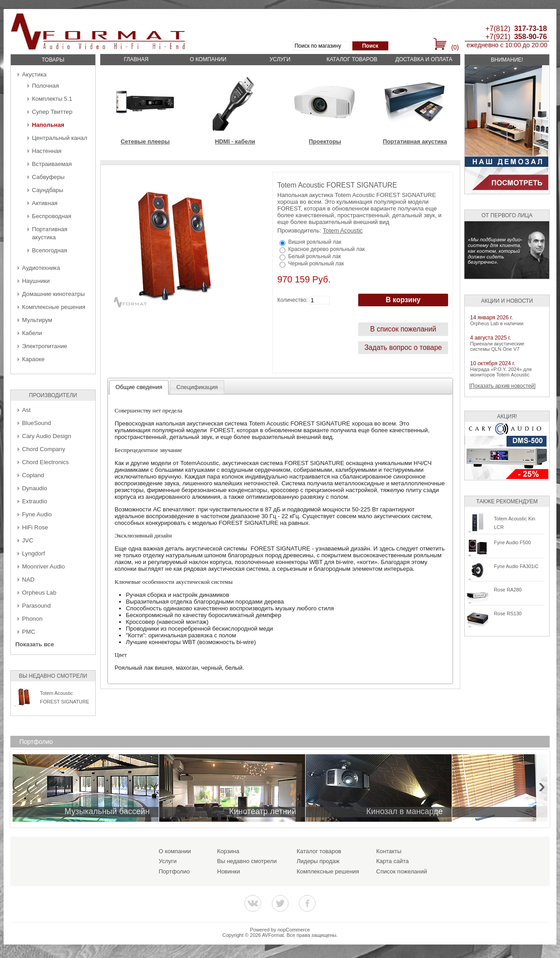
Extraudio (35, 501)
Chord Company (44, 449)
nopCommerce (294, 930)
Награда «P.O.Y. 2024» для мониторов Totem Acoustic (501, 372)
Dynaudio (35, 488)
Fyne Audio (37, 514)
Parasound (36, 606)
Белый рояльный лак (314, 256)
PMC (29, 632)
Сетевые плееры (145, 141)
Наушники (36, 281)
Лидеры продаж (318, 861)
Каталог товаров (352, 59)
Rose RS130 (508, 613)
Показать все (35, 644)
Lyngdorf (33, 553)
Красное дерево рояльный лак (326, 249)
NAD (28, 580)
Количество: (293, 300)
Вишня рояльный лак (315, 242)
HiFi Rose (35, 527)
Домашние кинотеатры (53, 294)
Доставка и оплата (424, 59)
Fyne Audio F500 (512, 542)
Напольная (48, 125)
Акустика (34, 74)
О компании (208, 59)
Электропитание (44, 346)
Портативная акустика (415, 141)
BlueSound (37, 423)
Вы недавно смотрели (247, 861)
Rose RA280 (508, 590)
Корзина (228, 851)
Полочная (45, 86)
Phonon (32, 619)
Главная (136, 59)
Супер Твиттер (52, 112)
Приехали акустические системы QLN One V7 (497, 346)
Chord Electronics (45, 462)
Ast (26, 410)
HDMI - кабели (235, 141)
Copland (33, 475)
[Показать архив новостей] (502, 386)
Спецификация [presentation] (197, 387)
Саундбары (48, 190)
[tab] (139, 387)
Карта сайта (392, 861)
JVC (28, 540)
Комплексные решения (54, 307)
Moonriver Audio (43, 566)
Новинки (229, 871)
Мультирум (37, 320)
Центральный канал (60, 138)
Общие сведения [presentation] (139, 387)
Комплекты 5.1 (52, 99)
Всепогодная (49, 250)
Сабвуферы (48, 177)
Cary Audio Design (47, 436)
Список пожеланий (402, 871)
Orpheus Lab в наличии (497, 323)
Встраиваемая (52, 164)
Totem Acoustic (343, 231)
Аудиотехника (41, 268)
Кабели (32, 333)
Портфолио (174, 871)
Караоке (33, 359)
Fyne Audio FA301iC (516, 566)
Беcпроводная (52, 216)
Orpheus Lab (39, 593)
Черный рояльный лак (316, 264)
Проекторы (325, 141)
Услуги (280, 59)
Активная (45, 203)
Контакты (389, 851)
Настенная (47, 151)
